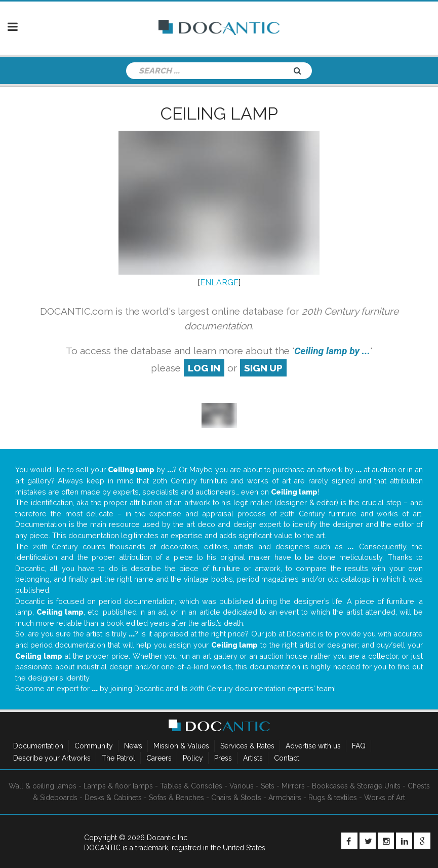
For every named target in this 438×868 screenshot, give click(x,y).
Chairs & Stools (236, 798)
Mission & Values (181, 746)
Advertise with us (313, 746)
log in (204, 368)
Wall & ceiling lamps (43, 786)
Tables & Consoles (191, 786)
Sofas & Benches (176, 798)
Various (242, 786)
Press (223, 758)
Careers (159, 758)
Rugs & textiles (333, 798)
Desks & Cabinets (113, 798)
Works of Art (385, 798)
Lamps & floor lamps (118, 786)
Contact (287, 758)
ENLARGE (219, 282)
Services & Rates (247, 746)
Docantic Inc (167, 838)
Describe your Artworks (52, 758)
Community (94, 746)
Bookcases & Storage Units (356, 786)
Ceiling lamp (219, 114)
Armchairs (285, 798)
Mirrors (293, 786)
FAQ (359, 746)
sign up (263, 368)
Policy (193, 758)
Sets (268, 786)
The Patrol (118, 758)
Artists (253, 758)
